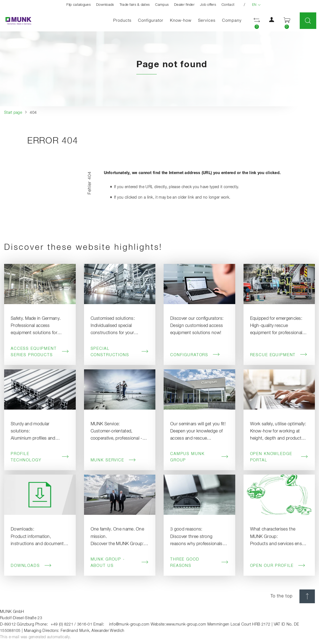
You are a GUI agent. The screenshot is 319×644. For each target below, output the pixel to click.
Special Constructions (120, 352)
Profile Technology (40, 457)
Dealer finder (184, 5)
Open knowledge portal (279, 457)
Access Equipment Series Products (40, 352)
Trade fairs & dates (135, 5)
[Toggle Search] (308, 21)
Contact (228, 5)
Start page (13, 113)
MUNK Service (113, 460)
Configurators (195, 355)
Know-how (181, 21)
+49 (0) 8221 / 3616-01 (71, 624)
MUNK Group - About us (120, 563)
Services (207, 21)
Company (232, 21)
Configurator (151, 21)
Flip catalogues (79, 5)
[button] (272, 21)
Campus (162, 5)
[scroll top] (307, 596)
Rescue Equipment (279, 355)
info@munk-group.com (129, 624)
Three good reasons (199, 563)
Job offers (208, 5)
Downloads (105, 5)
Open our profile (278, 566)
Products (122, 21)
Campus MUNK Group (199, 457)
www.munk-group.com (186, 624)
